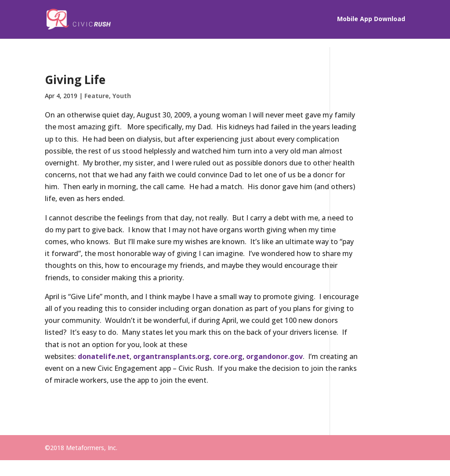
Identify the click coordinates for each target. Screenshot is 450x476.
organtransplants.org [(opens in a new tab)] (171, 392)
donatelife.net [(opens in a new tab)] (104, 392)
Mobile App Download (371, 20)
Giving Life (75, 80)
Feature (97, 96)
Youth (122, 96)
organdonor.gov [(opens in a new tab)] (274, 392)
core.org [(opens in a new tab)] (228, 392)
